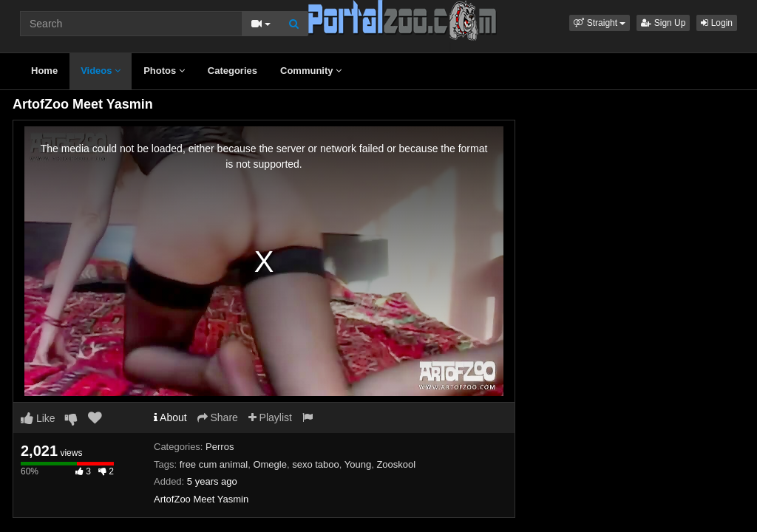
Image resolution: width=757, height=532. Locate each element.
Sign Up (663, 23)
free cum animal (214, 464)
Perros (220, 447)
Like (38, 418)
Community (311, 71)
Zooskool (396, 464)
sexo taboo (316, 464)
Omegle (270, 464)
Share (218, 417)
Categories (232, 71)
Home (44, 71)
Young (358, 464)
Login (717, 23)
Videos (101, 71)
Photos (164, 71)
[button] (600, 23)
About (170, 417)
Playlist (270, 417)
